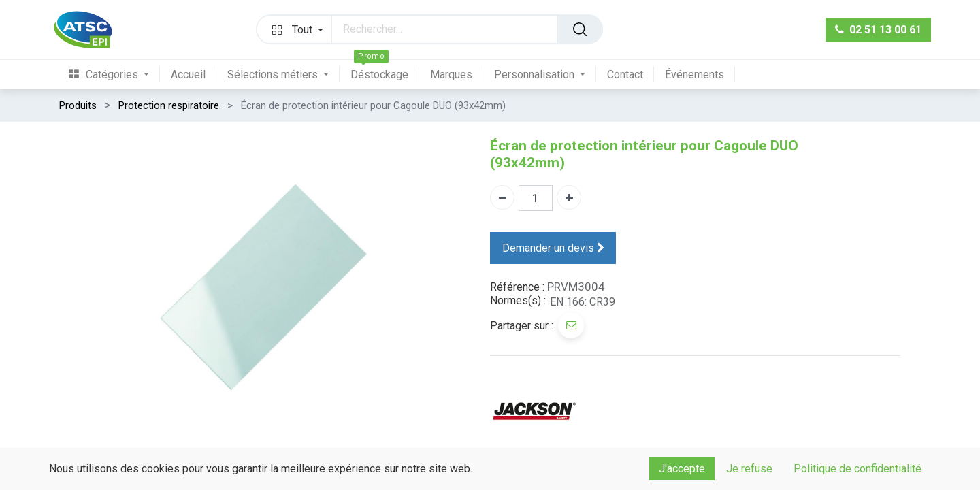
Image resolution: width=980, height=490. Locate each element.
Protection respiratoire (169, 105)
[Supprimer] (502, 197)
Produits (78, 105)
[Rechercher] (580, 29)
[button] (295, 29)
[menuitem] (114, 75)
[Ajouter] (569, 197)
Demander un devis (553, 248)
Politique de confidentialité (857, 469)
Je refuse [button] (749, 469)
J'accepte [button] (682, 469)
